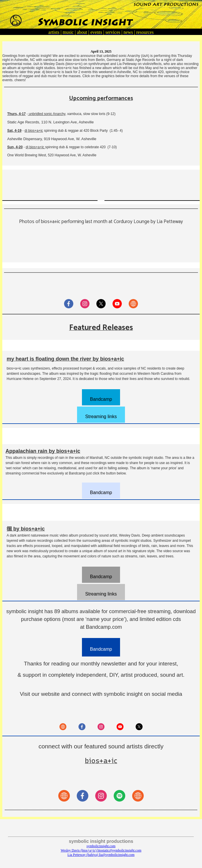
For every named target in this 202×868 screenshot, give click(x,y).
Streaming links (101, 417)
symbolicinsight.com (101, 846)
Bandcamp (101, 399)
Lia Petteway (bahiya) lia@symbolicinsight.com (101, 855)
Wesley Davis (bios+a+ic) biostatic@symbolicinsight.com (101, 850)
